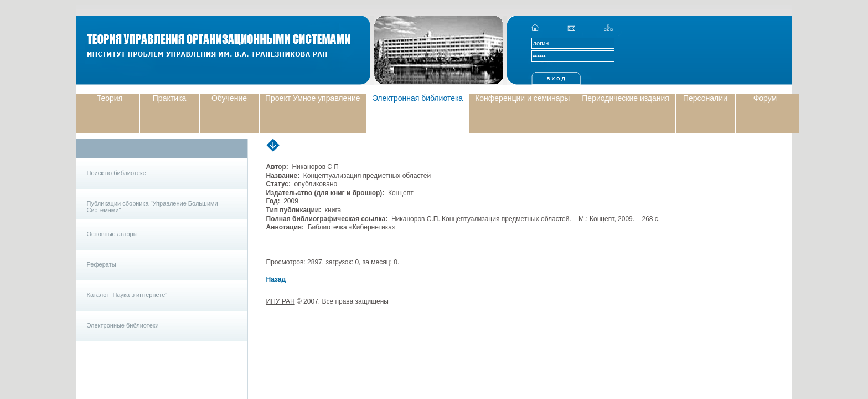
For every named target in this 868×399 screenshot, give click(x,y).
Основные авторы (112, 234)
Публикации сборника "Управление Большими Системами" (153, 207)
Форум (765, 98)
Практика (169, 98)
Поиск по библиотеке (117, 173)
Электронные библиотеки (123, 325)
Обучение (229, 98)
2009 (291, 201)
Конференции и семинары (522, 98)
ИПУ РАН (281, 301)
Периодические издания (626, 98)
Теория (110, 98)
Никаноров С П (315, 167)
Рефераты (102, 264)
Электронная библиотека (418, 98)
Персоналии (705, 98)
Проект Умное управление (313, 98)
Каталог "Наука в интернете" (127, 295)
